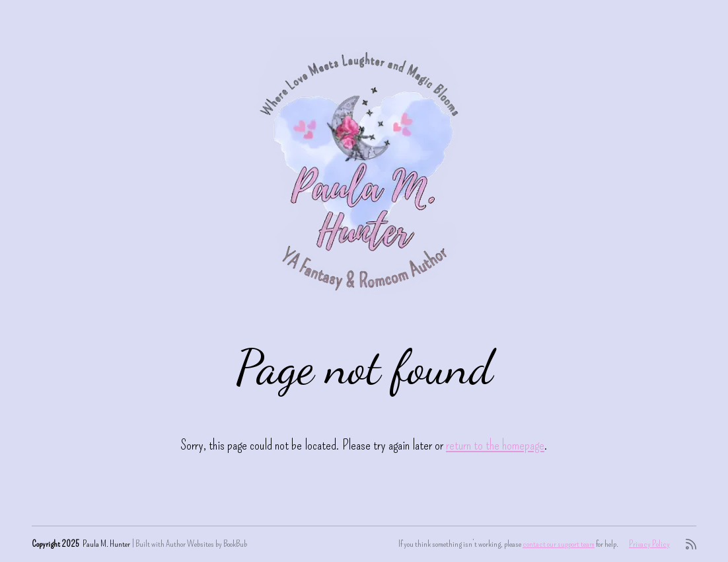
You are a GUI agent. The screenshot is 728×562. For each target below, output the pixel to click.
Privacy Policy (649, 544)
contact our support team (559, 544)
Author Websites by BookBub (206, 544)
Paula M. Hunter (106, 544)
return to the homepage (495, 445)
